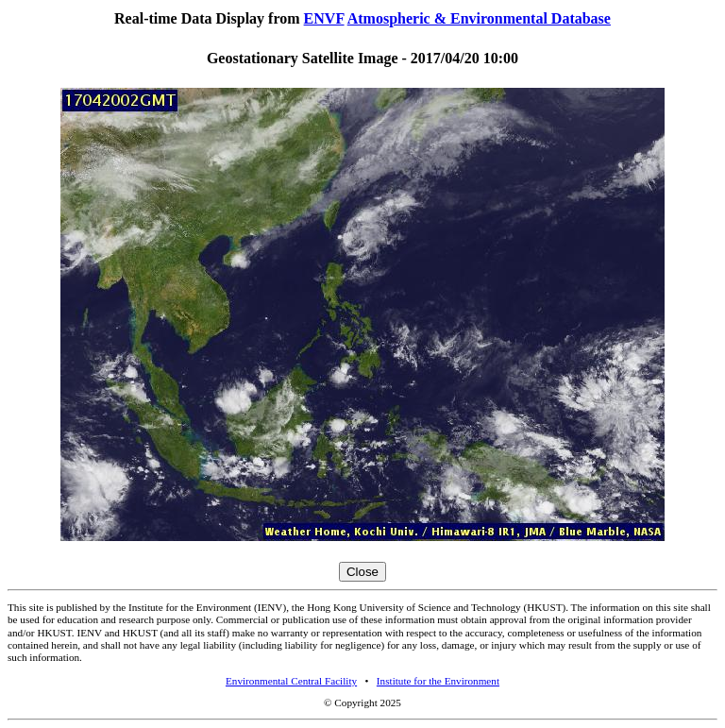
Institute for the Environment (438, 681)
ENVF (324, 18)
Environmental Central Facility (291, 681)
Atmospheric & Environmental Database (479, 18)
